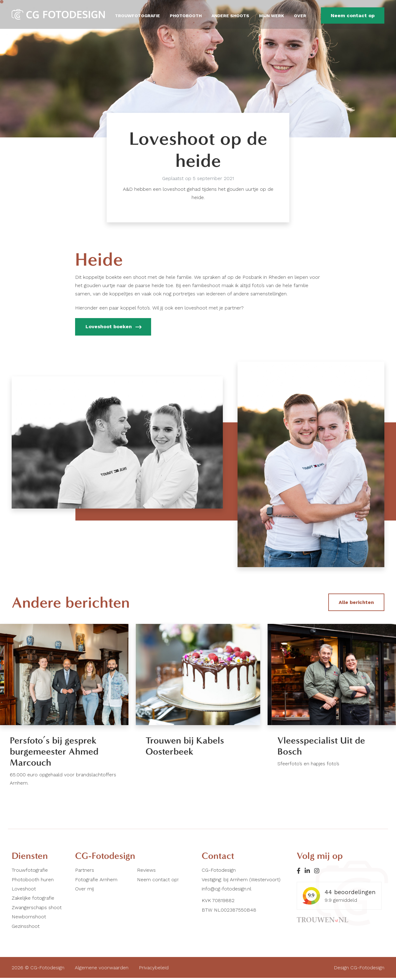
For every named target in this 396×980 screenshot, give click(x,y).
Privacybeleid (154, 969)
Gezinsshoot (26, 928)
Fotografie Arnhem (96, 881)
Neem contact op (353, 15)
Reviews (146, 872)
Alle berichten (356, 602)
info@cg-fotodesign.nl (227, 891)
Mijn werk (272, 16)
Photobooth (186, 16)
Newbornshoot (29, 919)
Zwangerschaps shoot (37, 909)
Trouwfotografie (137, 16)
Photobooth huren (33, 881)
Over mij (84, 891)
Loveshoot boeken (113, 327)
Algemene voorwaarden (102, 969)
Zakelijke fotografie (33, 900)
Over (300, 16)
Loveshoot (24, 891)
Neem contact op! (158, 881)
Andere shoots (230, 16)
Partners (85, 872)
